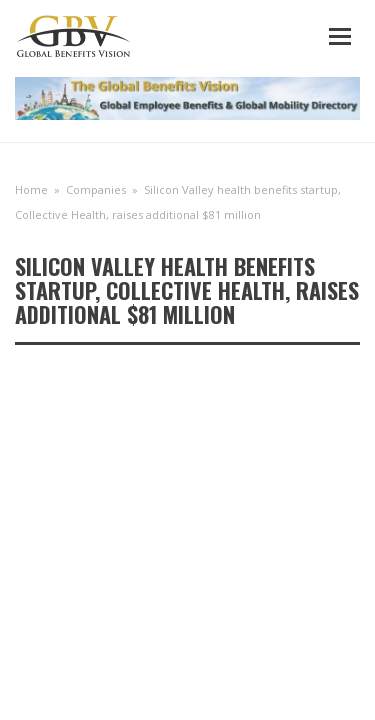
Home (31, 189)
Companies (96, 189)
